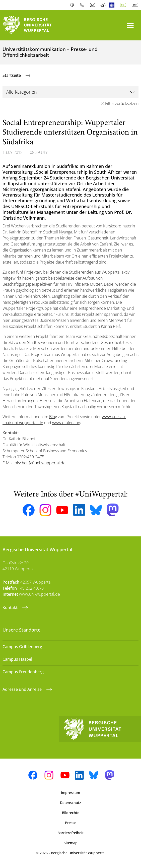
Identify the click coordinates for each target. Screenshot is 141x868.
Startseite (12, 75)
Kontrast (73, 5)
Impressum (70, 793)
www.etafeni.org (67, 423)
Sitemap (71, 843)
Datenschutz (70, 803)
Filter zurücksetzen (122, 103)
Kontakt (11, 607)
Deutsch (124, 5)
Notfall (103, 5)
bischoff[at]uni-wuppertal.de (40, 463)
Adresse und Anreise (23, 689)
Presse (71, 823)
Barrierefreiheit (70, 833)
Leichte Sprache (113, 5)
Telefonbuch (83, 5)
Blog (53, 417)
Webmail (93, 5)
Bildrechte (71, 813)
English (136, 5)
